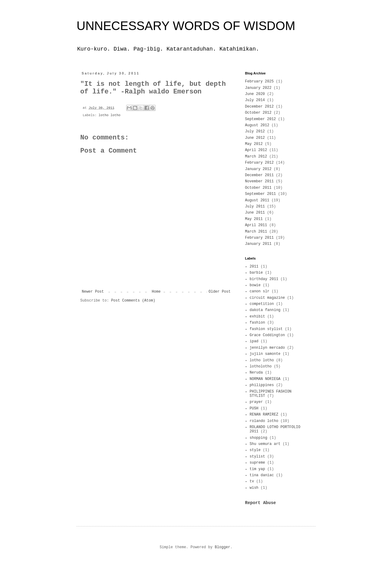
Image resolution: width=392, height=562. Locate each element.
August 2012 (257, 125)
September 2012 (260, 119)
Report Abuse (260, 503)
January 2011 (258, 244)
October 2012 (258, 113)
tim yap (257, 469)
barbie (256, 273)
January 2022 (258, 88)
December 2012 (259, 107)
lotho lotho (109, 115)
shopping (258, 438)
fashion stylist (266, 329)
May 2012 (254, 144)
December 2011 (259, 175)
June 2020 (255, 94)
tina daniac (262, 475)
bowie (255, 285)
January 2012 (258, 169)
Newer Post (93, 292)
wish (254, 488)
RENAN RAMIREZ (264, 415)
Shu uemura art (265, 444)
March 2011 (256, 232)
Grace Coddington (267, 335)
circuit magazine (267, 298)
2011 (254, 267)
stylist (257, 457)
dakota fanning (265, 310)
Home (156, 292)
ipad (254, 341)
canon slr (260, 291)
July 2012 (255, 131)
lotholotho (261, 366)
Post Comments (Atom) (133, 301)
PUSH (254, 408)
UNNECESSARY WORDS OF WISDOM (186, 26)
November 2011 (259, 181)
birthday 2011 (264, 279)
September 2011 (260, 194)
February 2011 (259, 238)
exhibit (257, 317)
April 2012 (256, 150)
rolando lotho (264, 421)
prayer (256, 402)
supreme (257, 463)
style (255, 450)
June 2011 (255, 213)
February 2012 (259, 163)
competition (262, 304)
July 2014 (255, 100)
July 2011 (255, 207)
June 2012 (255, 138)
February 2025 (259, 82)
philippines (262, 385)
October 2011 (258, 188)
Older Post (220, 292)
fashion (257, 323)
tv (252, 481)
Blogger (222, 547)
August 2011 (257, 200)
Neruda (256, 373)
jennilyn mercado (267, 348)
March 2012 (256, 157)
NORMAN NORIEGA (265, 379)
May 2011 (254, 219)
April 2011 (256, 225)
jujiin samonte (265, 354)
